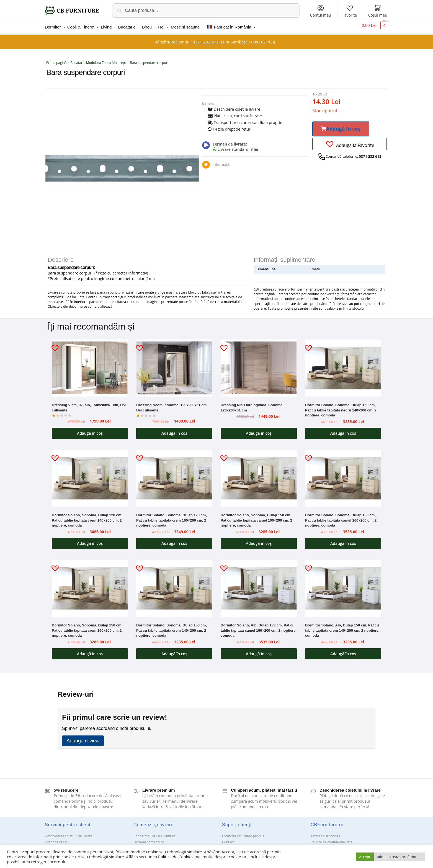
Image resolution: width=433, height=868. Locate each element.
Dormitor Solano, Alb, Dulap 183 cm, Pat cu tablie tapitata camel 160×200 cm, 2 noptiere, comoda (259, 627)
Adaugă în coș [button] (90, 430)
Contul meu (321, 11)
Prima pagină (56, 59)
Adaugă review (83, 737)
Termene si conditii (325, 833)
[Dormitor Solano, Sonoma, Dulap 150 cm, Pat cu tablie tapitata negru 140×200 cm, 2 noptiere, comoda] (343, 365)
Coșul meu (378, 11)
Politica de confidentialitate (332, 839)
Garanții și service (59, 845)
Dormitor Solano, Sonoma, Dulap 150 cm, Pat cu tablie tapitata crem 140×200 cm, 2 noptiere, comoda (172, 627)
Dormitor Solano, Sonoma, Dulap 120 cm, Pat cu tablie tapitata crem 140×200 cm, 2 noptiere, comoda (87, 517)
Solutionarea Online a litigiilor (333, 845)
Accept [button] (365, 857)
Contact (228, 839)
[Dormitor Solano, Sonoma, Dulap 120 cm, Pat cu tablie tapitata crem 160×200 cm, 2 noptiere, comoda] (174, 475)
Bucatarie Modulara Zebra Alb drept (98, 59)
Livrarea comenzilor (149, 839)
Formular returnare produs (243, 833)
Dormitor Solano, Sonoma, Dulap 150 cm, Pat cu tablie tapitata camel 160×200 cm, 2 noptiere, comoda (256, 517)
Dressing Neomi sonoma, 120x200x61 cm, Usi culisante (172, 404)
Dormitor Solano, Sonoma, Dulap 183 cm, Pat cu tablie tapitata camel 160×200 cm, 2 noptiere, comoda (341, 517)
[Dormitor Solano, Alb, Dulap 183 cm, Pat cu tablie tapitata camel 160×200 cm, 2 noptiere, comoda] (259, 585)
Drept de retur (56, 839)
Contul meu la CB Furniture (154, 833)
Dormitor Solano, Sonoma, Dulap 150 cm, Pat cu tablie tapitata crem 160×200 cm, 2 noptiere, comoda (87, 627)
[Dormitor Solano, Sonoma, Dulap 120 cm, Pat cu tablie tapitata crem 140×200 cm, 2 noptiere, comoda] (90, 475)
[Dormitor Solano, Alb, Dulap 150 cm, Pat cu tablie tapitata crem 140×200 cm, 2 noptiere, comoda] (343, 585)
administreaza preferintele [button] (399, 857)
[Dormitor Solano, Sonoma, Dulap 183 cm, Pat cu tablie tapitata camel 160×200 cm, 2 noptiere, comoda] (343, 475)
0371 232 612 (206, 38)
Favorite (350, 11)
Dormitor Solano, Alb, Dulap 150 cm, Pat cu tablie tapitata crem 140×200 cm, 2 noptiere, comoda (342, 627)
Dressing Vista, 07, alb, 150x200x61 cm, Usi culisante (89, 404)
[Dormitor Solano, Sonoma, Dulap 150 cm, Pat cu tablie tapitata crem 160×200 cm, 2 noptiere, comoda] (90, 585)
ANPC (226, 845)
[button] (341, 126)
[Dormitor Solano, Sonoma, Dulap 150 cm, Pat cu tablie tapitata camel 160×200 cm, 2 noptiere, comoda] (259, 475)
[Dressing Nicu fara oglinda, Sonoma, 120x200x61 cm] (259, 365)
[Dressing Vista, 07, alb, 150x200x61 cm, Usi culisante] (90, 365)
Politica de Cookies (176, 857)
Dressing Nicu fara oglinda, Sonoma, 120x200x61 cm (252, 404)
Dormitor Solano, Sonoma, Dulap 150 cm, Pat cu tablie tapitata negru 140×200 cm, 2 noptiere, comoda (341, 407)
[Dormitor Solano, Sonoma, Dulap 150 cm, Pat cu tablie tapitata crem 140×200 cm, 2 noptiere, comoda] (174, 585)
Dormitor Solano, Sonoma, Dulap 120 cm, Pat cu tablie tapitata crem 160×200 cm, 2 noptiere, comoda (172, 517)
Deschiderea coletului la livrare (69, 833)
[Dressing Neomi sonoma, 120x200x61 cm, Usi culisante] (174, 365)
